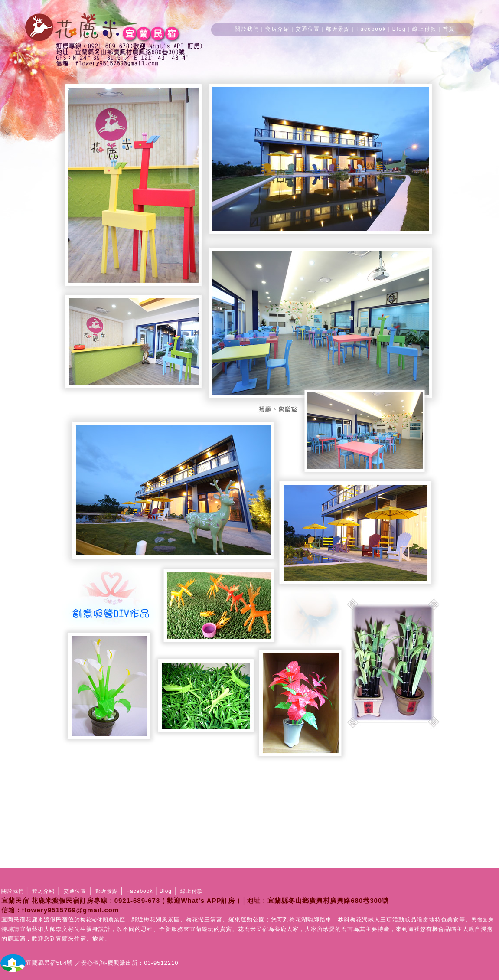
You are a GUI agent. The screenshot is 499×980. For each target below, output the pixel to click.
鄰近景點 (338, 29)
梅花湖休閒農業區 (103, 920)
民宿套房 (483, 920)
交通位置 (308, 29)
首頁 (449, 29)
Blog (399, 29)
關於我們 (247, 29)
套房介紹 (277, 29)
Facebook (371, 29)
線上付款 (424, 29)
